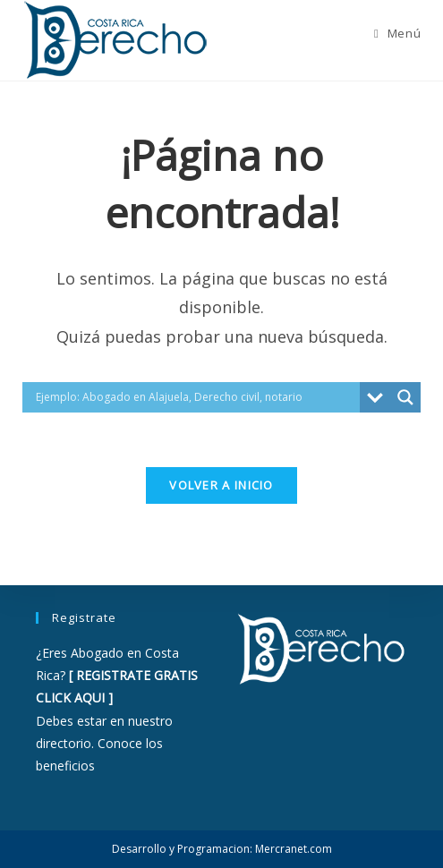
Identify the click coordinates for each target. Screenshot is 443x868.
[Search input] (196, 397)
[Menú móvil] (397, 33)
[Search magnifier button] (405, 397)
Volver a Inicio (221, 485)
